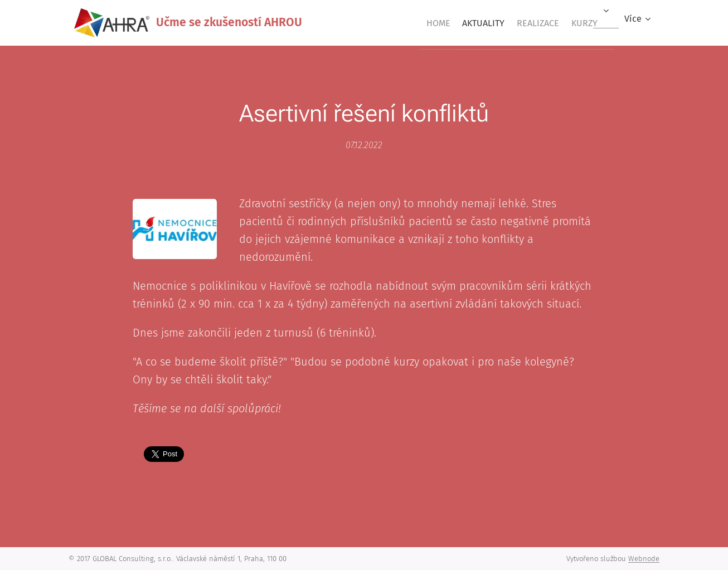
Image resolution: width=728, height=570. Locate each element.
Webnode (644, 559)
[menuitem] (413, 23)
